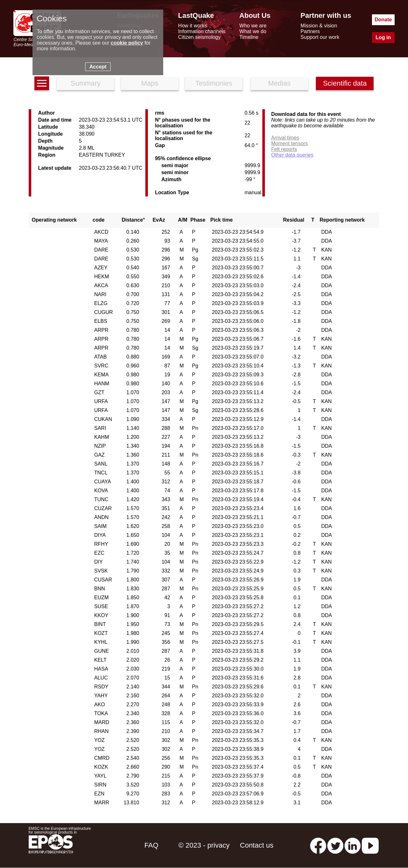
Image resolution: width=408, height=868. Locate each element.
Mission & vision (319, 26)
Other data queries (292, 155)
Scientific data (345, 83)
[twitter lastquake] (335, 845)
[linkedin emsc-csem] (353, 845)
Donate (383, 20)
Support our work (320, 37)
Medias (279, 83)
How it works (193, 26)
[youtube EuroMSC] (370, 845)
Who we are (253, 26)
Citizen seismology (199, 37)
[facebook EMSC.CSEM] (318, 845)
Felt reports (284, 149)
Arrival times (285, 138)
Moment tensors (290, 143)
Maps (150, 83)
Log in (383, 37)
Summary (85, 83)
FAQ (151, 845)
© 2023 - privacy (204, 845)
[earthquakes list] (42, 83)
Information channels (202, 31)
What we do (253, 31)
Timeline (249, 37)
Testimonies (214, 83)
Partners (310, 31)
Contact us (257, 845)
